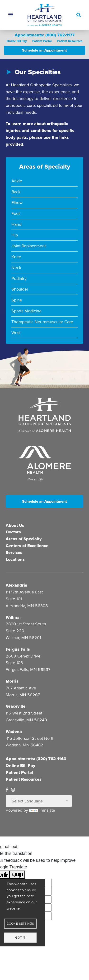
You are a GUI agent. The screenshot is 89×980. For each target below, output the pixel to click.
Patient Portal (42, 41)
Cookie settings (20, 923)
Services (14, 552)
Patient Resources (70, 41)
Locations (15, 559)
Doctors (13, 532)
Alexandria (16, 585)
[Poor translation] (17, 875)
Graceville (16, 706)
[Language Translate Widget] (39, 801)
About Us (15, 525)
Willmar (13, 617)
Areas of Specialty (24, 539)
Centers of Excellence (27, 545)
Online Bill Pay (16, 41)
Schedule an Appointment (44, 50)
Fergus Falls (18, 649)
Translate (42, 810)
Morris (12, 681)
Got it (20, 937)
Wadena (14, 731)
